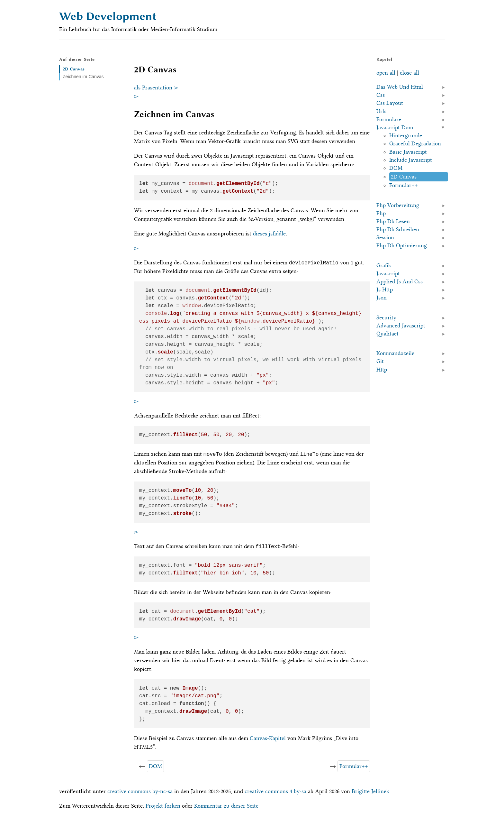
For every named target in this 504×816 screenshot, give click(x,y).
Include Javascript (411, 160)
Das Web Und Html (400, 87)
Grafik (384, 265)
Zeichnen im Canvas (83, 77)
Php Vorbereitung (398, 205)
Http (382, 370)
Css (381, 95)
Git (380, 361)
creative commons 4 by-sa (275, 791)
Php (381, 213)
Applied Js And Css (400, 281)
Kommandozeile (395, 353)
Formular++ (354, 766)
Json (382, 298)
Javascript (388, 273)
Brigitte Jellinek (370, 791)
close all (410, 73)
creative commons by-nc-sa (140, 791)
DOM (155, 766)
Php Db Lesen (393, 221)
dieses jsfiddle (269, 234)
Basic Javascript (408, 152)
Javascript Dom (395, 127)
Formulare (389, 119)
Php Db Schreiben (398, 229)
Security (386, 317)
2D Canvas (74, 69)
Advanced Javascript (401, 325)
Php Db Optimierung (402, 245)
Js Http (385, 289)
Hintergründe (406, 135)
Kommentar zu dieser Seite (226, 806)
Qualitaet (387, 334)
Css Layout (390, 103)
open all (386, 73)
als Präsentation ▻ (156, 87)
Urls (381, 111)
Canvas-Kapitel (268, 738)
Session (385, 237)
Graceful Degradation (415, 143)
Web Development (108, 16)
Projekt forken (163, 806)
